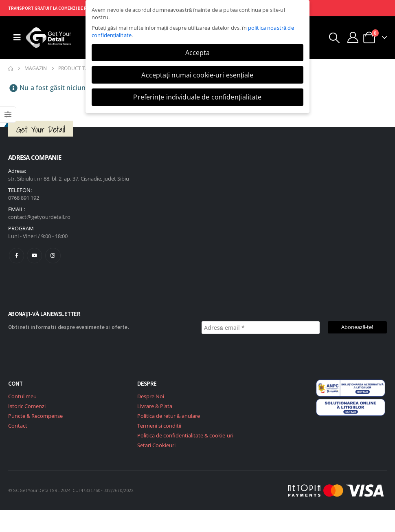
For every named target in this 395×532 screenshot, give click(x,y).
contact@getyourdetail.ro (39, 217)
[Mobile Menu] (17, 38)
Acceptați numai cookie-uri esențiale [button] (197, 75)
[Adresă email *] (261, 328)
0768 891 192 (24, 198)
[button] (335, 38)
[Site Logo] (49, 38)
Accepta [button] (198, 53)
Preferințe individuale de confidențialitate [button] (197, 97)
